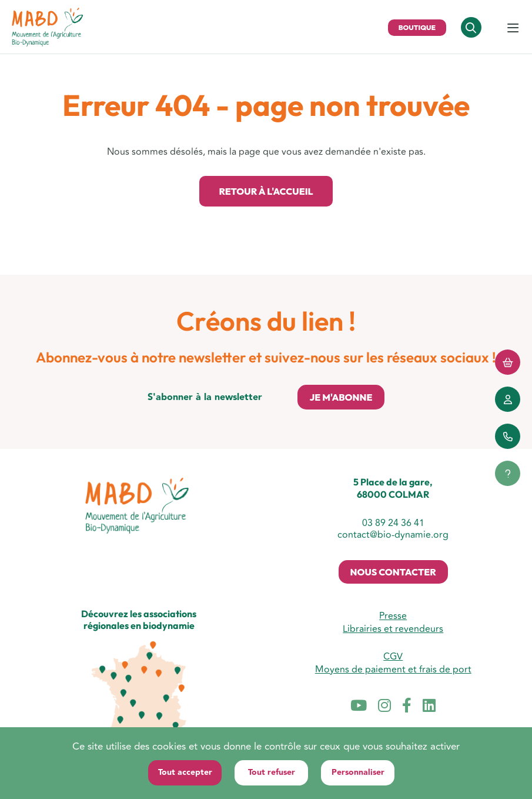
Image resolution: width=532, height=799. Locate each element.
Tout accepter (185, 773)
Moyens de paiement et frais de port (393, 670)
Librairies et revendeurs (393, 629)
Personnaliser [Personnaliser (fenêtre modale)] (358, 773)
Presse (393, 616)
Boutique (417, 27)
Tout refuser (272, 773)
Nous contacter (393, 572)
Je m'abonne (341, 397)
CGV (393, 657)
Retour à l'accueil (266, 191)
